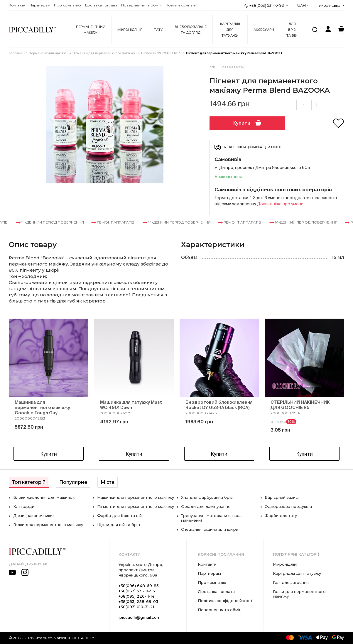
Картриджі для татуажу (230, 30)
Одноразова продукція (288, 506)
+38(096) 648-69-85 (139, 586)
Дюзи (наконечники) (33, 515)
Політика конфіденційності (225, 601)
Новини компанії (181, 5)
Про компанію (67, 5)
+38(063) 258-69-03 (138, 601)
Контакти (17, 5)
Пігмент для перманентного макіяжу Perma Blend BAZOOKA (234, 53)
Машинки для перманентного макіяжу (136, 497)
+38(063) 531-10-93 (264, 6)
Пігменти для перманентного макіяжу (104, 53)
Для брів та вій (292, 30)
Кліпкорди (24, 506)
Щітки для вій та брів (119, 525)
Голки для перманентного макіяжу (48, 525)
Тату (158, 30)
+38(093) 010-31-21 (136, 607)
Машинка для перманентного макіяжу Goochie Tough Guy (42, 407)
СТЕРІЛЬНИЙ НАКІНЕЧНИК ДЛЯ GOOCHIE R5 (300, 405)
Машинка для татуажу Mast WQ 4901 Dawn (131, 405)
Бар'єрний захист (282, 497)
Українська (331, 5)
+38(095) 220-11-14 (136, 596)
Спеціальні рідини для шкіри (210, 529)
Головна (16, 53)
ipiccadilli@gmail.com (140, 617)
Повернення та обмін (141, 5)
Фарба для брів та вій (119, 515)
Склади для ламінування (206, 506)
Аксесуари (264, 30)
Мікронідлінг (130, 30)
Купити (247, 123)
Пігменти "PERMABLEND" (160, 53)
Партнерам (40, 5)
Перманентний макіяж (91, 30)
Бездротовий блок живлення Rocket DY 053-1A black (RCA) (219, 405)
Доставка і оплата (101, 5)
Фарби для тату (281, 515)
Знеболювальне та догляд (191, 30)
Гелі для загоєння (291, 582)
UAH (304, 5)
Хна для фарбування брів (207, 497)
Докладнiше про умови (280, 204)
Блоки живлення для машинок (44, 497)
